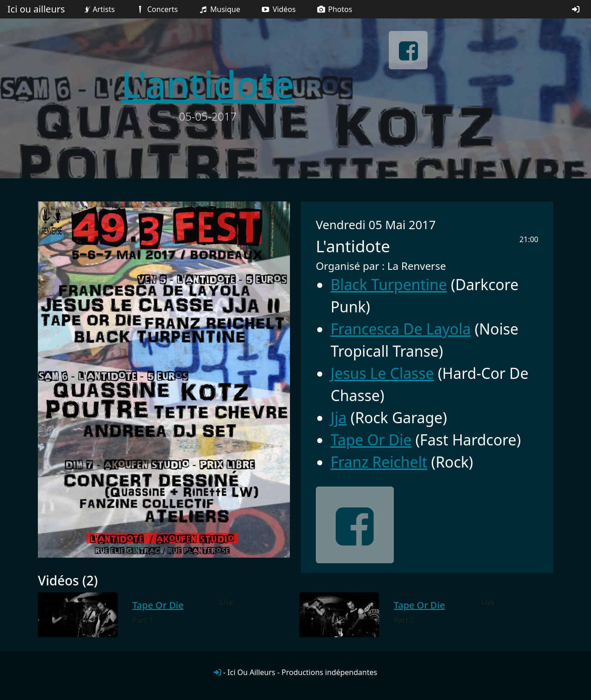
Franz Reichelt (379, 462)
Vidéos (278, 9)
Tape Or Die (371, 440)
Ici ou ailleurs (36, 9)
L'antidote (208, 83)
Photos (334, 9)
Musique (219, 9)
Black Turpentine (389, 284)
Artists (98, 9)
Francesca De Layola (401, 329)
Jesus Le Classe (382, 373)
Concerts (156, 9)
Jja (339, 417)
